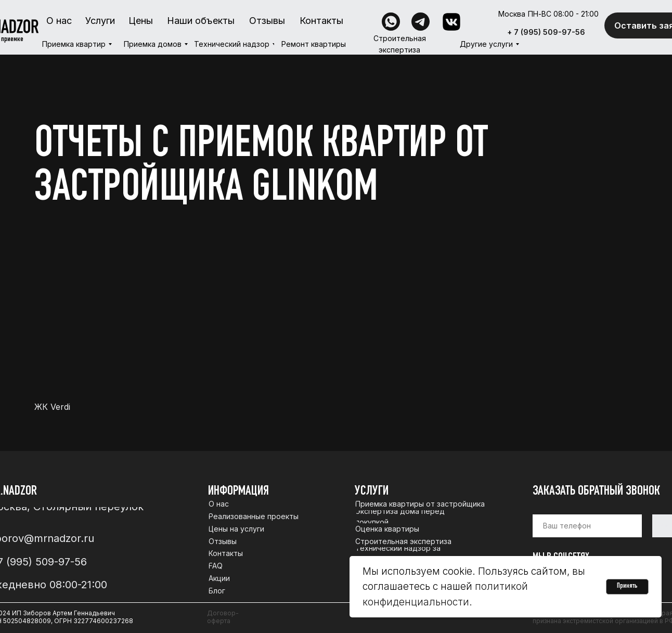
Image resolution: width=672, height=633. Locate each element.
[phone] (587, 526)
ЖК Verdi (52, 407)
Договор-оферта (223, 617)
